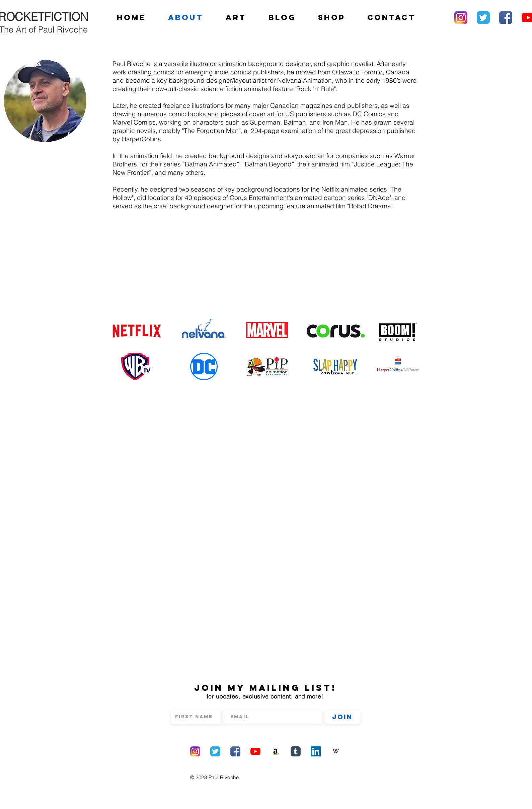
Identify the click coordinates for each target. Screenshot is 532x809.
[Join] (343, 717)
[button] (236, 17)
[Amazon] (276, 751)
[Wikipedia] (336, 751)
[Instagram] (461, 18)
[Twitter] (483, 18)
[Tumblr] (296, 751)
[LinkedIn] (316, 751)
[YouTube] (255, 751)
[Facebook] (506, 18)
